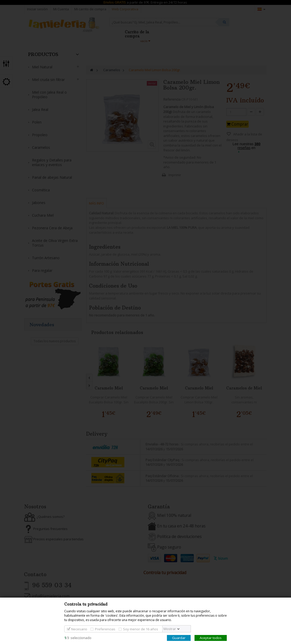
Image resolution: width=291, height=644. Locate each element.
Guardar (179, 638)
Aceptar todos (211, 638)
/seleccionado (78, 638)
